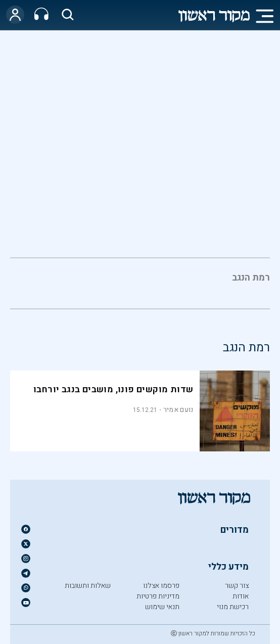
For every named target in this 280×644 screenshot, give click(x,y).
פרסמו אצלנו (161, 586)
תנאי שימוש (162, 607)
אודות (241, 596)
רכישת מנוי (233, 607)
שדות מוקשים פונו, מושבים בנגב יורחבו (113, 389)
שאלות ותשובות (88, 586)
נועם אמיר (178, 410)
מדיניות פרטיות (158, 596)
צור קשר (237, 586)
